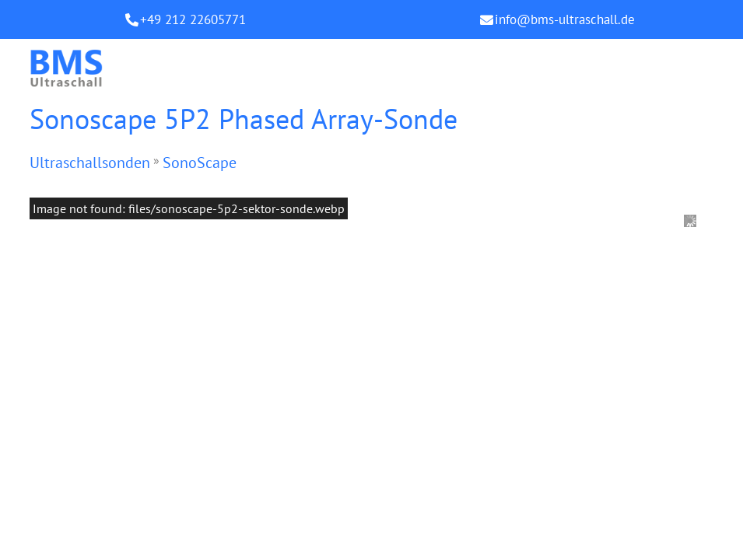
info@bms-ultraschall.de (565, 19)
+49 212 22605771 (193, 19)
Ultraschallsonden (90, 163)
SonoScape (200, 163)
